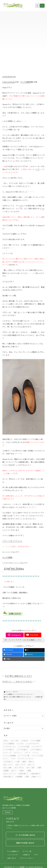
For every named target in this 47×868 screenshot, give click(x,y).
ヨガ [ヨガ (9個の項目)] (14, 759)
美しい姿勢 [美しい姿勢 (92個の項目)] (8, 768)
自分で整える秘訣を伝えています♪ (18, 676)
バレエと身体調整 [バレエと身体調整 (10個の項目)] (10, 756)
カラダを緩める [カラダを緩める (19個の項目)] (23, 750)
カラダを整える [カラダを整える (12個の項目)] (9, 750)
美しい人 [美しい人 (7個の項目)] (31, 765)
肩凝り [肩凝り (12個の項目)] (22, 771)
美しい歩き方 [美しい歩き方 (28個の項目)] (19, 768)
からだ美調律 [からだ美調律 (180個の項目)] (36, 741)
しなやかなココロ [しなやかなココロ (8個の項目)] (10, 747)
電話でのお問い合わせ (25, 843)
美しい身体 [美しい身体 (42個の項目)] (31, 768)
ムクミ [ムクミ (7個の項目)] (6, 759)
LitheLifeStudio (9, 82)
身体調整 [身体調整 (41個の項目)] (19, 777)
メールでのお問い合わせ (25, 835)
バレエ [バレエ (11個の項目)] (36, 753)
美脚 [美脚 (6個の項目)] (39, 768)
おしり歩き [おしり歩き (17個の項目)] (15, 741)
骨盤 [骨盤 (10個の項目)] (27, 777)
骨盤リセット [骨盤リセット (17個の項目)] (37, 777)
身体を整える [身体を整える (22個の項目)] (24, 774)
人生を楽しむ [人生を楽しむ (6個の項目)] (9, 762)
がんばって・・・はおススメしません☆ (18, 681)
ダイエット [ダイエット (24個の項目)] (19, 753)
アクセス (7, 812)
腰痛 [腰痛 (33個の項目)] (29, 771)
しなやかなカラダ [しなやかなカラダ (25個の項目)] (33, 744)
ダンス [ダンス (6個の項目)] (28, 753)
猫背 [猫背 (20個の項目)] (24, 762)
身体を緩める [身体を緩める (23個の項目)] (36, 774)
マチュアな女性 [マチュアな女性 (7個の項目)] (38, 756)
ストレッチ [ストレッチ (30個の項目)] (8, 753)
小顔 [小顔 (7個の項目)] (18, 762)
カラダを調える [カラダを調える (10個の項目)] (36, 750)
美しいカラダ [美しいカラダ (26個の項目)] (21, 765)
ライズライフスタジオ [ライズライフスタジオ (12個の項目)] (26, 759)
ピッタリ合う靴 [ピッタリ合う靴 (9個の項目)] (24, 756)
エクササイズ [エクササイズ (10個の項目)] (37, 747)
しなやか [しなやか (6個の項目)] (21, 744)
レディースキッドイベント (12, 541)
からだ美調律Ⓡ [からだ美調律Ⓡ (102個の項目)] (9, 744)
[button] (42, 6)
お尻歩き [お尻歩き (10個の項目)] (25, 741)
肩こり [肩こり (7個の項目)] (14, 771)
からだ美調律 (25, 82)
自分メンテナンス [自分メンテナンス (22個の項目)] (10, 774)
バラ (38, 169)
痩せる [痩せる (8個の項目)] (32, 762)
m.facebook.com (9, 76)
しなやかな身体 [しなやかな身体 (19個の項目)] (24, 747)
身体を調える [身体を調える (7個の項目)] (9, 777)
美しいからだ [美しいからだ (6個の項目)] (9, 765)
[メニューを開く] (37, 6)
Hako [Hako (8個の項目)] (6, 741)
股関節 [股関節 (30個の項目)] (6, 771)
